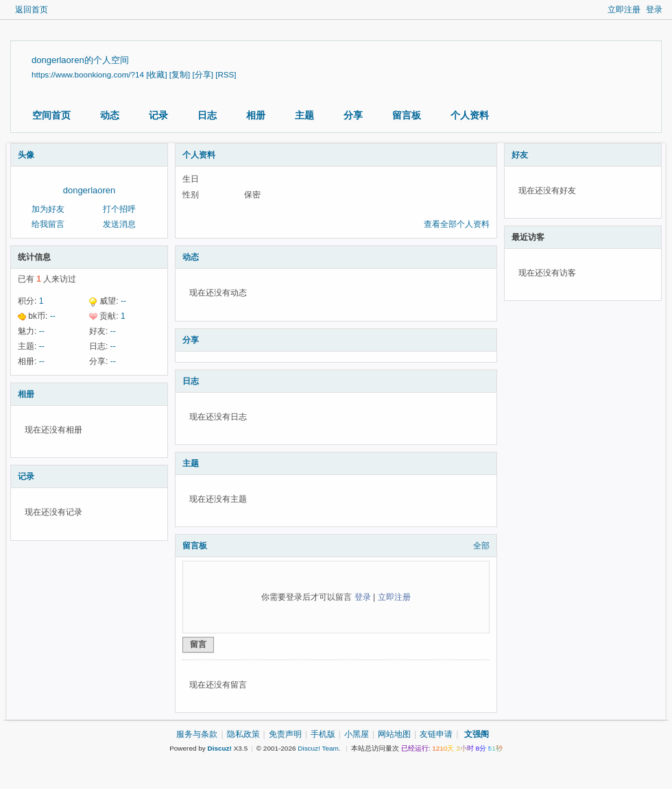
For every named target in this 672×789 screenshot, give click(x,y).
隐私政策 (243, 734)
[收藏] (156, 74)
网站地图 (394, 734)
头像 (26, 155)
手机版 (323, 734)
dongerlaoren (89, 190)
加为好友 (48, 209)
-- (123, 301)
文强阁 (477, 734)
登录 (654, 10)
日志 (207, 115)
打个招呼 (119, 209)
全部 (481, 546)
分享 (353, 115)
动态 (110, 115)
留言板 (407, 115)
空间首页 (51, 115)
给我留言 (48, 224)
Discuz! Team (318, 748)
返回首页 (32, 10)
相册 (256, 115)
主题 (304, 115)
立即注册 (624, 10)
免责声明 (285, 734)
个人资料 (470, 115)
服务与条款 (197, 734)
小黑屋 (357, 734)
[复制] (180, 74)
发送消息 (119, 224)
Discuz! (220, 748)
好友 (520, 155)
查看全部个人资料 (457, 224)
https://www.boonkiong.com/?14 (88, 74)
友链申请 (436, 734)
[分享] (203, 74)
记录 (158, 115)
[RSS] (226, 74)
